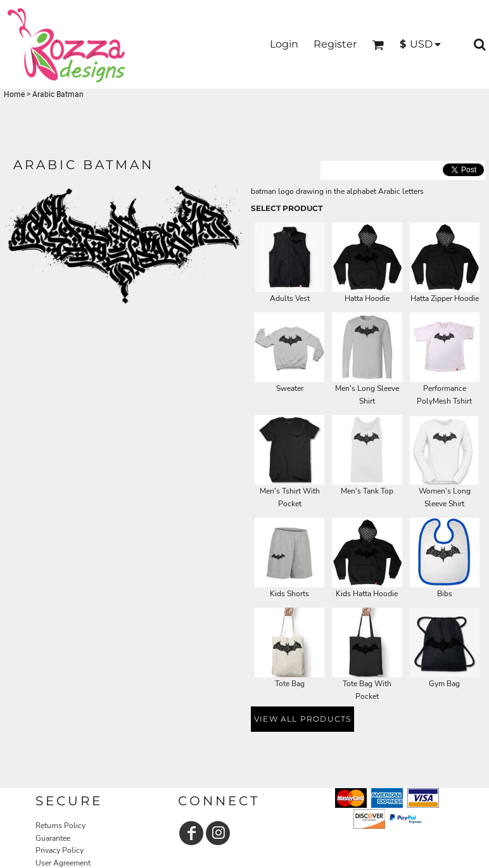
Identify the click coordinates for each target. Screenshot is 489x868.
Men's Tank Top (367, 491)
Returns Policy (60, 826)
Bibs (445, 594)
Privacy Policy (60, 850)
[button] (378, 45)
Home (14, 94)
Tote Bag (290, 684)
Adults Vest (290, 298)
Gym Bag (444, 684)
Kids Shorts (289, 594)
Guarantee (53, 838)
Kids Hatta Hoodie (367, 594)
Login (284, 44)
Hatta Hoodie (367, 298)
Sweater (290, 388)
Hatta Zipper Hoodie (445, 298)
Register (335, 44)
